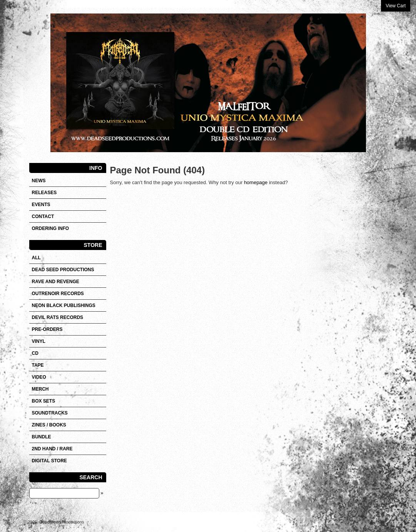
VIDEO (39, 377)
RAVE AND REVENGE (56, 282)
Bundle (42, 437)
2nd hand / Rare (52, 449)
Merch (40, 389)
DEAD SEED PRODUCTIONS (63, 270)
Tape (38, 365)
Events (41, 205)
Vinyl (39, 341)
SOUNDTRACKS (50, 413)
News (39, 181)
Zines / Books (49, 425)
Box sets (44, 401)
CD (35, 353)
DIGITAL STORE (49, 461)
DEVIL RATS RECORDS (58, 317)
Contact (43, 216)
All (36, 258)
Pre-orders (47, 329)
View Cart (396, 6)
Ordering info (51, 228)
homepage (256, 182)
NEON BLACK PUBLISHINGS (64, 305)
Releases (44, 193)
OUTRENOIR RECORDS (58, 294)
